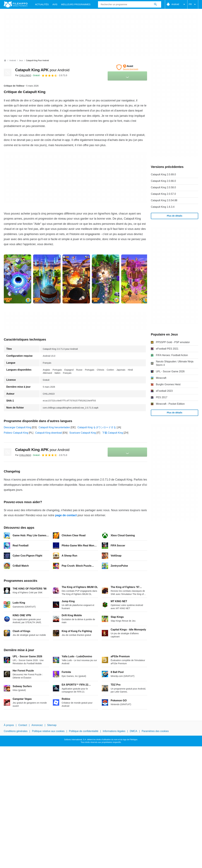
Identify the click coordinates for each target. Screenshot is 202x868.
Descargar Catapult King (18, 427)
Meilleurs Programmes (76, 4)
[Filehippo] (16, 4)
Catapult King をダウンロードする (97, 427)
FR (193, 4)
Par (23, 75)
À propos (9, 725)
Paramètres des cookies (155, 731)
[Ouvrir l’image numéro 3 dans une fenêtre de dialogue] (106, 279)
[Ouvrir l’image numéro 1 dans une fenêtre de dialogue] (47, 279)
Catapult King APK (42, 70)
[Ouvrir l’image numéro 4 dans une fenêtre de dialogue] (135, 279)
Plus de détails (175, 216)
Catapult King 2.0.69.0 (163, 174)
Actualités (42, 4)
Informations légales (114, 731)
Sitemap (52, 725)
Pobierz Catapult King (16, 433)
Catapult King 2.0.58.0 (163, 187)
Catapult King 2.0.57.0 (163, 194)
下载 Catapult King (113, 433)
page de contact (66, 515)
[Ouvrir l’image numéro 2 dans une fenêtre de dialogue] (76, 279)
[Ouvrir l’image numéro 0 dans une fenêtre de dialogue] (18, 279)
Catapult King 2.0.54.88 (164, 200)
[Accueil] (5, 60)
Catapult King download (49, 433)
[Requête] (130, 4)
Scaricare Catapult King (83, 433)
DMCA (133, 731)
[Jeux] (21, 61)
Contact (23, 725)
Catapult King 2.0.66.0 (163, 181)
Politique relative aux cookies (48, 731)
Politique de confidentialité (84, 731)
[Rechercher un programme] (155, 4)
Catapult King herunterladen (54, 427)
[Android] (13, 61)
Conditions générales (16, 731)
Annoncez (37, 725)
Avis (55, 4)
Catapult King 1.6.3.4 (163, 207)
